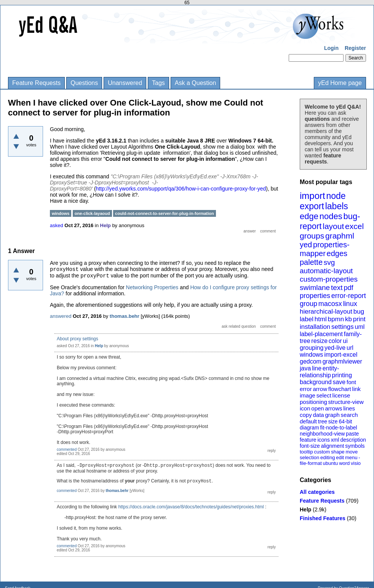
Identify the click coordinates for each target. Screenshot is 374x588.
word (344, 463)
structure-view (346, 402)
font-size (310, 446)
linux (350, 304)
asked (57, 225)
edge (309, 216)
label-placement (321, 334)
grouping (312, 348)
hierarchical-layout (326, 312)
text (337, 288)
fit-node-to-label (338, 428)
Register (355, 48)
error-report (349, 296)
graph (332, 415)
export (312, 206)
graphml (340, 236)
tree (323, 421)
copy (306, 415)
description (353, 440)
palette (311, 262)
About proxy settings (78, 339)
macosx (330, 304)
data (318, 415)
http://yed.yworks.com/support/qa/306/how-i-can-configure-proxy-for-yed (181, 189)
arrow (320, 389)
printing (342, 375)
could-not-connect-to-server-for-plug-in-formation (165, 213)
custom (322, 452)
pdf (348, 288)
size (333, 421)
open (317, 408)
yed (306, 245)
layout (333, 226)
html (321, 319)
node (336, 196)
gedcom (311, 361)
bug (359, 312)
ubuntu (331, 463)
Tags (158, 83)
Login (331, 48)
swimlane (315, 288)
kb (348, 319)
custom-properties (329, 279)
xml (335, 440)
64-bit (345, 421)
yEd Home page (340, 83)
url (350, 348)
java (305, 368)
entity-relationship (319, 372)
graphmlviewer (342, 361)
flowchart (340, 389)
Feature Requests (36, 83)
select (324, 395)
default (308, 421)
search (349, 415)
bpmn (336, 319)
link (357, 389)
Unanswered (125, 83)
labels (337, 206)
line (317, 368)
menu (351, 457)
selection (309, 457)
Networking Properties (152, 287)
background (316, 382)
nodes (331, 216)
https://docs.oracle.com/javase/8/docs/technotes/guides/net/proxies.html (191, 507)
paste (352, 434)
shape (338, 452)
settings (343, 327)
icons (324, 440)
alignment (333, 446)
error (306, 389)
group (308, 304)
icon (305, 408)
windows (311, 355)
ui (345, 341)
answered (61, 316)
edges (337, 253)
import (312, 196)
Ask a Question (196, 83)
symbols (355, 446)
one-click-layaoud (92, 213)
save (339, 382)
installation (315, 327)
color (335, 341)
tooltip (306, 452)
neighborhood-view (322, 434)
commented (67, 449)
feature (308, 440)
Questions (84, 83)
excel (354, 226)
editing (328, 457)
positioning (313, 402)
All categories (317, 492)
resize (319, 341)
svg (329, 262)
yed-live (335, 348)
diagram (309, 428)
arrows (333, 408)
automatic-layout (326, 271)
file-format (311, 463)
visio (356, 463)
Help (305, 509)
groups (312, 236)
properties (315, 296)
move (352, 452)
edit (340, 457)
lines (349, 408)
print (359, 319)
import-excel (341, 355)
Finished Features (323, 518)
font (351, 382)
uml (360, 327)
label (307, 319)
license (341, 395)
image (308, 395)
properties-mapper (325, 249)
